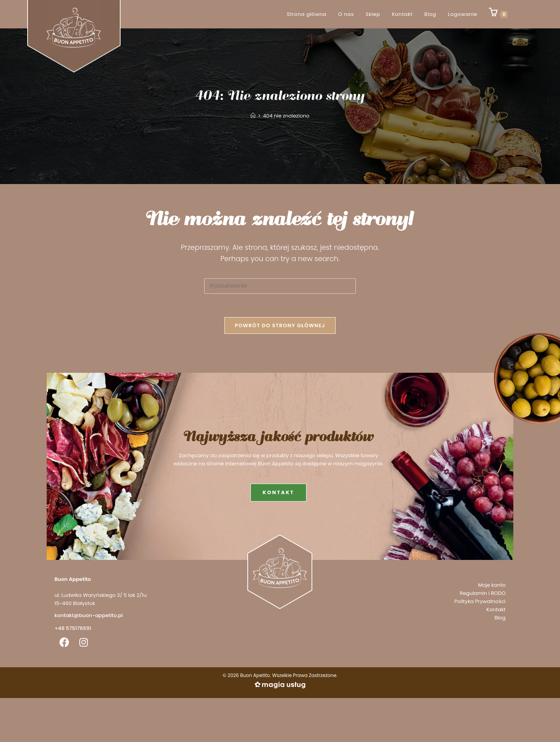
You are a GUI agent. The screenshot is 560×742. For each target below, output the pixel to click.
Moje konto (492, 585)
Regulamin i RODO (483, 593)
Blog (500, 618)
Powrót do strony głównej (280, 325)
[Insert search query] (280, 286)
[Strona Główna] (253, 116)
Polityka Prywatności (480, 601)
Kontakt (496, 610)
